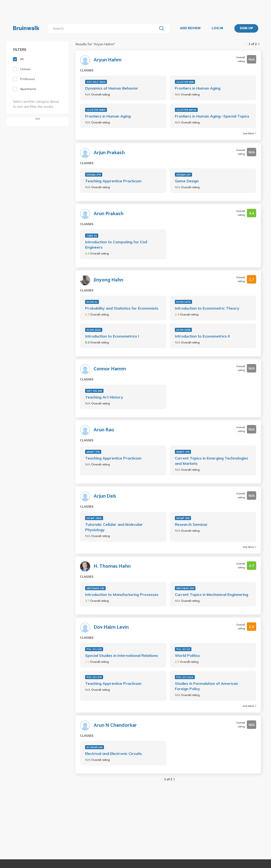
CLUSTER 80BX (96, 110)
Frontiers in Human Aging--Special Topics (212, 116)
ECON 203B (183, 330)
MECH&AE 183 (95, 588)
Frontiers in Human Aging (198, 88)
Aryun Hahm (108, 60)
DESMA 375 (94, 175)
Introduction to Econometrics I (112, 336)
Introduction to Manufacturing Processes (122, 595)
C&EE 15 (92, 236)
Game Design (187, 181)
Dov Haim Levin (111, 627)
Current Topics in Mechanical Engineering (212, 595)
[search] (104, 28)
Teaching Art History (104, 397)
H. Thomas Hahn (112, 566)
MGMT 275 (183, 452)
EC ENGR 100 (95, 747)
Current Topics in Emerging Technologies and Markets (212, 461)
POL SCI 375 (94, 677)
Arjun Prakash (109, 153)
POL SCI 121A (185, 677)
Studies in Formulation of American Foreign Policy (206, 686)
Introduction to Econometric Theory (207, 308)
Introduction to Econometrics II (202, 336)
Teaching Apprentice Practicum (113, 181)
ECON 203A (94, 330)
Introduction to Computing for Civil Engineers (116, 245)
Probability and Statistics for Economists (122, 308)
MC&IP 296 (183, 518)
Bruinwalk (26, 28)
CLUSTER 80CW (186, 110)
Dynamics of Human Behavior (112, 88)
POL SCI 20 (183, 649)
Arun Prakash (109, 214)
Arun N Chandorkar (115, 725)
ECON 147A (183, 302)
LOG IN (217, 28)
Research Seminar (191, 524)
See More (250, 133)
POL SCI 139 (94, 649)
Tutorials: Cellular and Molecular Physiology (114, 527)
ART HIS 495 (94, 391)
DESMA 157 (183, 175)
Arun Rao (104, 430)
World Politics (187, 655)
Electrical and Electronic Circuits (113, 754)
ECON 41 (92, 302)
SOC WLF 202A (96, 82)
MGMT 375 (93, 452)
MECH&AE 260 (185, 588)
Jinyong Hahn (108, 280)
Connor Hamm (110, 369)
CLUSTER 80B (185, 82)
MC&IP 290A (94, 518)
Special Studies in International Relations (122, 655)
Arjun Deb (105, 496)
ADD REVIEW (190, 28)
